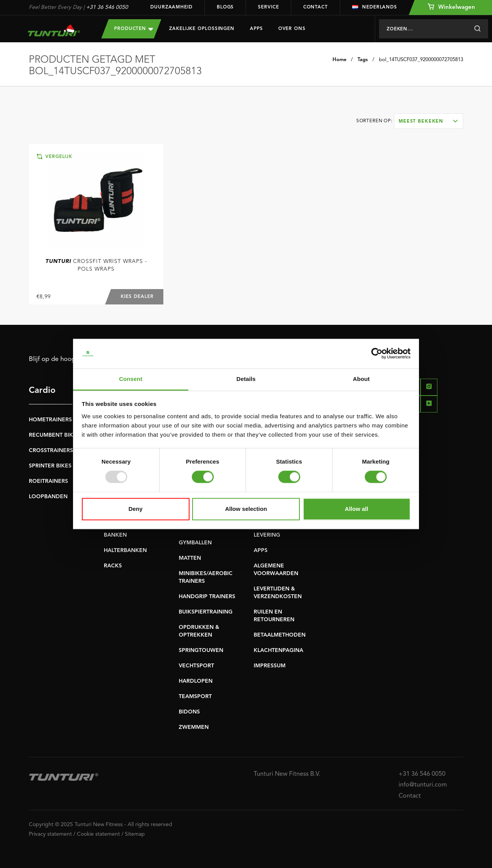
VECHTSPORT (196, 666)
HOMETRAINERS (50, 420)
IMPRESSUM (270, 666)
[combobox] (429, 121)
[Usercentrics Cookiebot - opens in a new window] (377, 354)
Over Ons (292, 29)
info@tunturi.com (423, 785)
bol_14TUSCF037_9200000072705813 (421, 60)
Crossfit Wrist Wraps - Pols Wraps (96, 265)
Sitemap (135, 834)
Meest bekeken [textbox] (421, 121)
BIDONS (189, 712)
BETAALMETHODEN (280, 635)
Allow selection (246, 509)
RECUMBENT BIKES (54, 435)
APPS (261, 550)
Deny (135, 509)
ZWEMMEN (194, 727)
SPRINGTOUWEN (201, 650)
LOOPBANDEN (48, 497)
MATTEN (190, 558)
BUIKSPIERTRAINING (206, 612)
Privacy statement (50, 834)
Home (339, 60)
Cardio (42, 391)
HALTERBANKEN (125, 550)
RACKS (113, 566)
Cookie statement (98, 834)
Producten (134, 29)
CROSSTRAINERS (51, 451)
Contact (316, 7)
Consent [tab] (131, 379)
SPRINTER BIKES (50, 466)
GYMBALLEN (195, 543)
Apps (256, 29)
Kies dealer (137, 297)
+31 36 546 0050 (107, 7)
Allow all (357, 509)
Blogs (225, 7)
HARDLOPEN (196, 681)
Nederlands (375, 7)
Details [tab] (246, 379)
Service (268, 7)
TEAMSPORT (195, 697)
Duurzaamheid (171, 7)
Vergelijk (55, 156)
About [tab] (361, 379)
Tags (363, 60)
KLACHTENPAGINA (278, 650)
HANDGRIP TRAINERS (207, 597)
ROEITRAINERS (48, 481)
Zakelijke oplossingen (202, 29)
